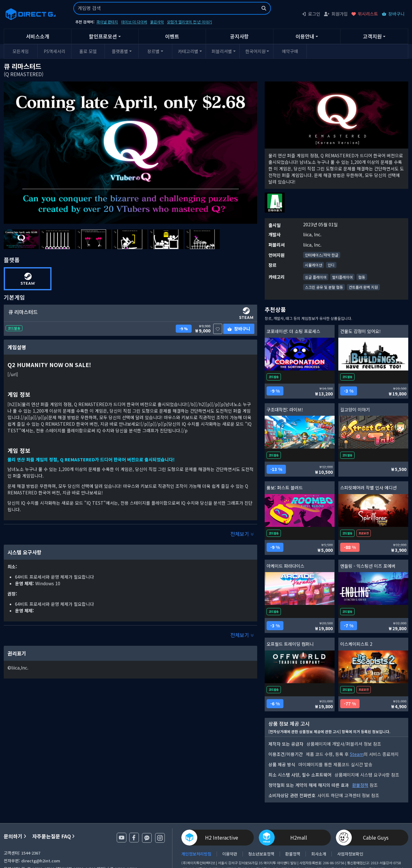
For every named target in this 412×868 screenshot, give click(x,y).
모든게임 (21, 51)
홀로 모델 (88, 51)
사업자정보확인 (350, 854)
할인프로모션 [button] (103, 36)
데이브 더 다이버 (134, 22)
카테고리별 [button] (188, 51)
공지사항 (239, 36)
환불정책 (360, 785)
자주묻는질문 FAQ (53, 836)
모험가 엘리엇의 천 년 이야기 (189, 22)
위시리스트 (365, 14)
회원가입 (336, 14)
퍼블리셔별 (222, 51)
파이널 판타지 (107, 22)
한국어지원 (255, 51)
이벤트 (172, 36)
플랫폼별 (120, 51)
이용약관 (230, 854)
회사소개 (319, 854)
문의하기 (15, 836)
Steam (357, 754)
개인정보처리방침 (196, 854)
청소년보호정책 (261, 854)
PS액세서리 (54, 51)
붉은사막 (157, 22)
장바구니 (393, 14)
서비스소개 (38, 36)
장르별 (153, 51)
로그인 (311, 14)
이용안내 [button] (305, 36)
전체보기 (242, 534)
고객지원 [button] (372, 36)
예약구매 (290, 51)
